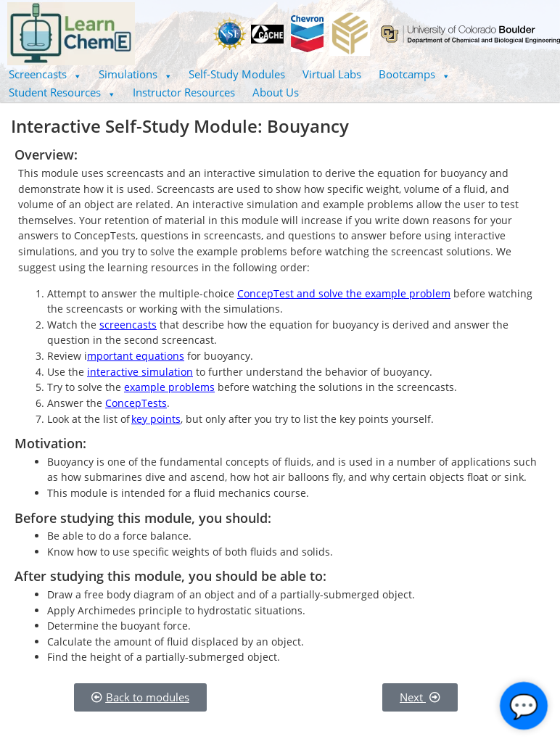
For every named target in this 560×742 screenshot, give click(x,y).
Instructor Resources (184, 92)
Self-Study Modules (237, 74)
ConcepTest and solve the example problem (344, 293)
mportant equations (136, 356)
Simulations (135, 74)
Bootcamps (414, 74)
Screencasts (45, 74)
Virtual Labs (332, 74)
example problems (169, 387)
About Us (276, 92)
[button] (45, 74)
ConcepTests (136, 403)
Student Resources (62, 92)
